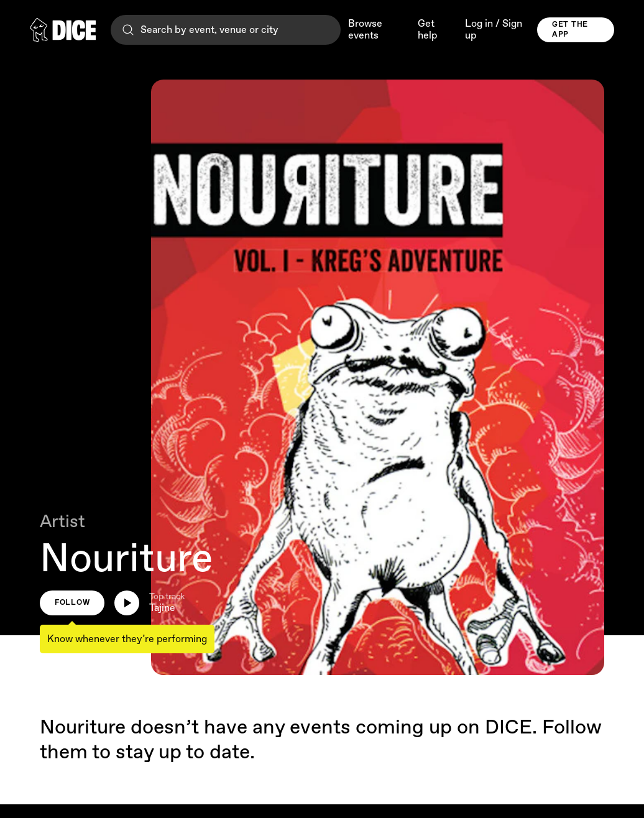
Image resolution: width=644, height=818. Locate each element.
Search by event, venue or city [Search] (200, 30)
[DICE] (63, 30)
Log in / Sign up (494, 30)
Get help (428, 30)
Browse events (365, 30)
